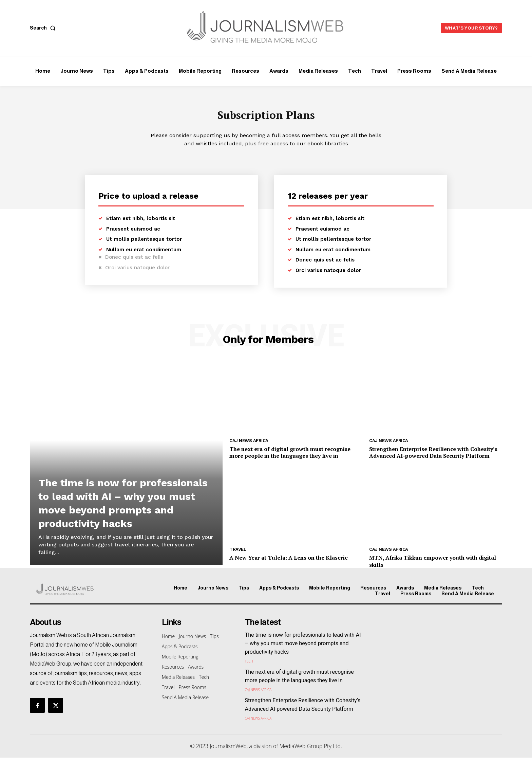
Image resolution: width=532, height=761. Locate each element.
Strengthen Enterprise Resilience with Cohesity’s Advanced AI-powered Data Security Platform (433, 456)
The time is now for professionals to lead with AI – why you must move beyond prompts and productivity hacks (125, 499)
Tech (249, 665)
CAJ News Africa (249, 444)
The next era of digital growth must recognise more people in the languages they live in (290, 456)
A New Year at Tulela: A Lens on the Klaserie (289, 561)
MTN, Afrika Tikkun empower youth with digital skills (433, 565)
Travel (238, 553)
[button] (44, 28)
